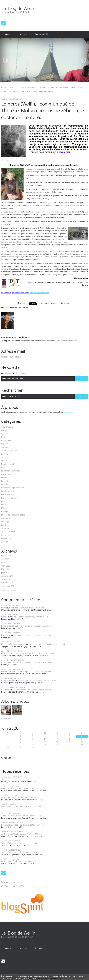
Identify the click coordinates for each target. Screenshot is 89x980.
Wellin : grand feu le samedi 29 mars (17, 861)
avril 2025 (5, 563)
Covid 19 (5, 457)
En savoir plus (31, 978)
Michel (4, 608)
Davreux (5, 671)
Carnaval (5, 447)
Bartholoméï (7, 662)
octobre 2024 (7, 583)
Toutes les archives (8, 590)
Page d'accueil (76, 87)
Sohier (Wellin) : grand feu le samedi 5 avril (19, 852)
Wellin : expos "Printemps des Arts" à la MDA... (21, 834)
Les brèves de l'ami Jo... (11, 498)
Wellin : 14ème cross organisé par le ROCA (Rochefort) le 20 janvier (28, 91)
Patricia (4, 617)
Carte (6, 757)
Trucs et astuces (8, 532)
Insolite (4, 478)
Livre (3, 501)
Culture (4, 461)
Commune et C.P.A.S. (10, 451)
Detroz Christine (8, 653)
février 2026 (6, 556)
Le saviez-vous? (8, 491)
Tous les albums (7, 718)
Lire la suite (69, 412)
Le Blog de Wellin (18, 8)
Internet (5, 485)
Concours (5, 454)
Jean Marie (6, 635)
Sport (3, 525)
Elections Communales (11, 471)
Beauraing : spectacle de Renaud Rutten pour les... (22, 825)
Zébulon (5, 542)
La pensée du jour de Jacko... (13, 488)
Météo (4, 508)
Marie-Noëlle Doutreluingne (13, 644)
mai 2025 (5, 559)
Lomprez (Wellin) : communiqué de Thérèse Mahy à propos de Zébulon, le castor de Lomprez (43, 110)
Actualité (5, 430)
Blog (3, 437)
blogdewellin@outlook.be (12, 357)
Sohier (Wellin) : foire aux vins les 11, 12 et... (20, 843)
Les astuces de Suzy (10, 495)
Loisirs (4, 505)
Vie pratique (6, 538)
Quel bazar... (6, 518)
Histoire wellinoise (9, 474)
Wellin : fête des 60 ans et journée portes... (19, 797)
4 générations (7, 427)
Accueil (8, 34)
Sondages (5, 522)
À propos (39, 948)
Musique (5, 511)
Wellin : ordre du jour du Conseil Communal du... (32, 671)
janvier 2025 (6, 573)
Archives (23, 34)
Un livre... (5, 535)
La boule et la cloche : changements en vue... (30, 617)
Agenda (4, 434)
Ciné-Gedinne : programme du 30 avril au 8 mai (21, 807)
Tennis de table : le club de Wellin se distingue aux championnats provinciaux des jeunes (35, 87)
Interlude (5, 481)
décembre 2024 (8, 576)
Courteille (5, 690)
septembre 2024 (8, 586)
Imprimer (66, 304)
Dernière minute (8, 464)
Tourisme (5, 528)
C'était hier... (6, 444)
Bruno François (8, 681)
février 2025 (6, 569)
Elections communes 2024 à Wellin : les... (28, 608)
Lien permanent (49, 304)
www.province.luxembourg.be (39, 293)
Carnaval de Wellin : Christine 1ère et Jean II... (47, 644)
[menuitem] (8, 34)
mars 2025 (6, 566)
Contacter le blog (43, 34)
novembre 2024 (8, 579)
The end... (5, 779)
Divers (4, 468)
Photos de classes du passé (13, 515)
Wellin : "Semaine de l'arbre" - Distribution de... (37, 681)
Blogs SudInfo (7, 441)
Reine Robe (6, 626)
